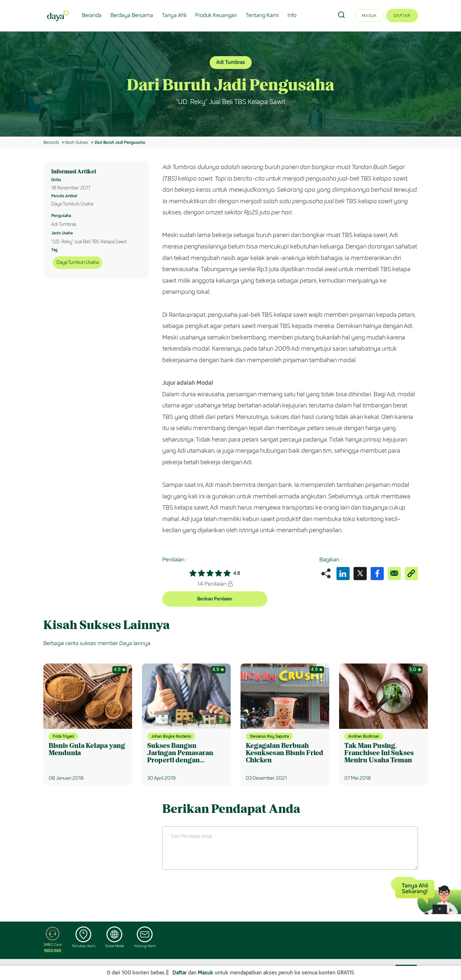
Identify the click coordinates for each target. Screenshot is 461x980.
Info (292, 15)
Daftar (402, 16)
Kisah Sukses (76, 142)
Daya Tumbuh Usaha (78, 262)
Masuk (369, 16)
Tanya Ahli (174, 15)
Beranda (92, 15)
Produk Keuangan (216, 15)
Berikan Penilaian (215, 599)
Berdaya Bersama (132, 15)
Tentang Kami (262, 15)
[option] (230, 84)
